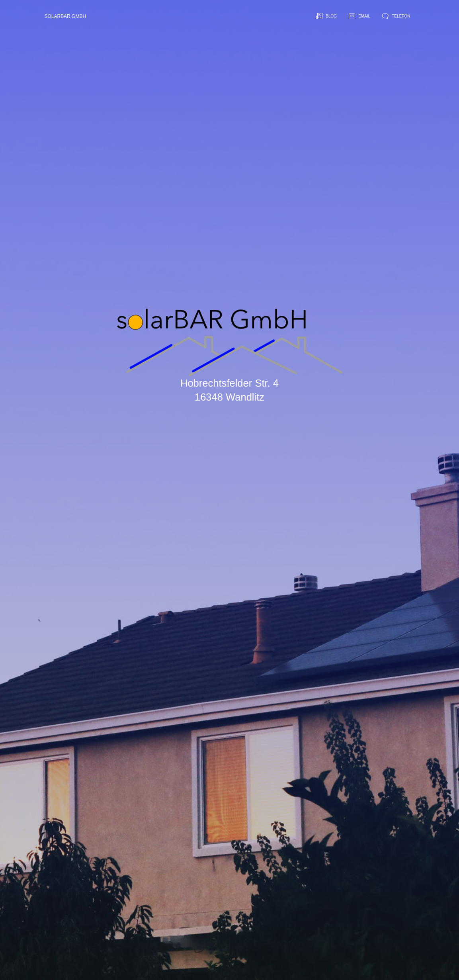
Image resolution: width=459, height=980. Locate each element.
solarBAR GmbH (65, 16)
